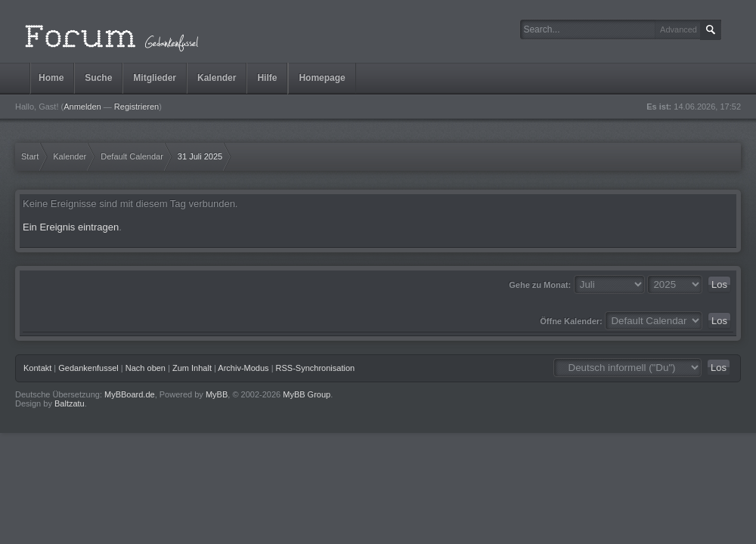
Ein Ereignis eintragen (71, 227)
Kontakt (37, 368)
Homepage (322, 78)
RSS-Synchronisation (316, 368)
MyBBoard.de (130, 394)
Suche (98, 78)
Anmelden (82, 107)
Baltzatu (70, 403)
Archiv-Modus (243, 368)
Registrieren (136, 107)
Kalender (217, 78)
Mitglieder (155, 78)
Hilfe (267, 78)
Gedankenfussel (88, 368)
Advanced (679, 29)
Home (51, 78)
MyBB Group (307, 394)
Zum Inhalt (192, 368)
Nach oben (146, 368)
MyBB (217, 394)
